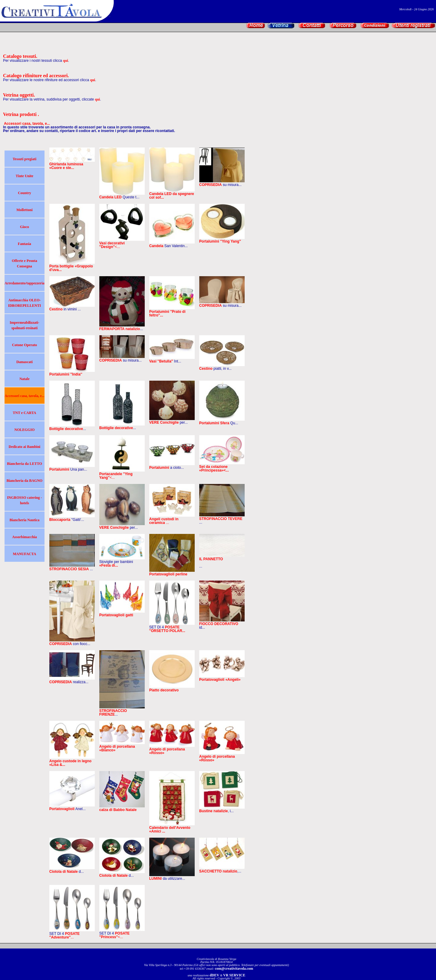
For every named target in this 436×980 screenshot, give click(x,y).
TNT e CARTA (24, 413)
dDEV (214, 975)
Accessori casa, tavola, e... (24, 396)
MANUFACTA (24, 554)
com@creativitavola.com (234, 968)
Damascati (25, 362)
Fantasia (25, 244)
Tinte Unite (25, 176)
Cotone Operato (25, 345)
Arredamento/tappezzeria (25, 283)
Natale (24, 379)
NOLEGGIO (25, 430)
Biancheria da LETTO (25, 464)
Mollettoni (24, 210)
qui (66, 61)
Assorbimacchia (25, 537)
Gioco (25, 227)
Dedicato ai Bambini (25, 447)
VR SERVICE (234, 975)
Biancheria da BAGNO (25, 481)
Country (24, 193)
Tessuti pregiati (25, 159)
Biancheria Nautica (24, 520)
